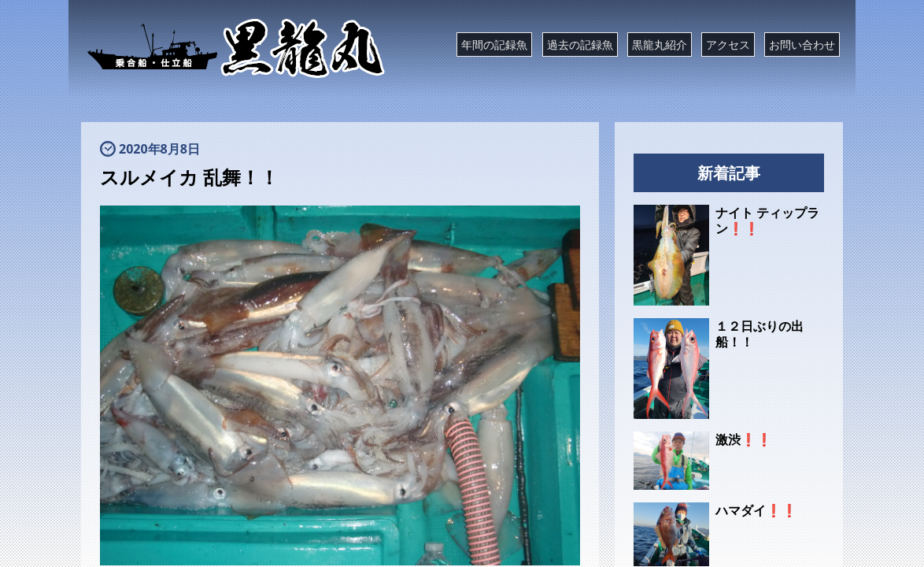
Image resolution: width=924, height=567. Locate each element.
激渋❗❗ (744, 439)
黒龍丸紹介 (660, 44)
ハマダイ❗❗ (756, 510)
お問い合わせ (802, 44)
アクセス (728, 44)
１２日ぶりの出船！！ (760, 334)
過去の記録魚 (580, 44)
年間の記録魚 (494, 44)
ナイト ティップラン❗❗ (767, 220)
